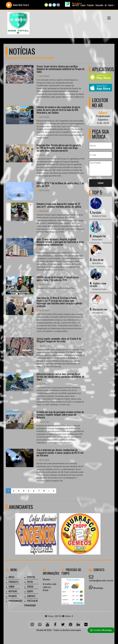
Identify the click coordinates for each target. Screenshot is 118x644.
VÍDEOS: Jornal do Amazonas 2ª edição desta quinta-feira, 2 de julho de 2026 (58, 279)
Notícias (13, 591)
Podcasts (13, 582)
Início (11, 577)
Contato (31, 596)
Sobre (12, 586)
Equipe (30, 591)
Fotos (30, 582)
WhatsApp (98, 588)
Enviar (101, 183)
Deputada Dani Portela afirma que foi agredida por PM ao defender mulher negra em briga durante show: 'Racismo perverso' (59, 148)
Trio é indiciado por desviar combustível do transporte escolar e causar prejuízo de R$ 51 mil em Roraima (60, 453)
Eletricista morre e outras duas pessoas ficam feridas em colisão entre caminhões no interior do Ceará (60, 377)
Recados (13, 596)
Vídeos (30, 586)
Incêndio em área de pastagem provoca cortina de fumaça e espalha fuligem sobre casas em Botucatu (60, 415)
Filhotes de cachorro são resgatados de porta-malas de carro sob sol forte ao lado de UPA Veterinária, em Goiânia (59, 110)
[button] (109, 18)
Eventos (31, 577)
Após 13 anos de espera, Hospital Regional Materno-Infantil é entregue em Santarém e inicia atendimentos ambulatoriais (60, 242)
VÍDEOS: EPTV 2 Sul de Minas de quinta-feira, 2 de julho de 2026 (60, 185)
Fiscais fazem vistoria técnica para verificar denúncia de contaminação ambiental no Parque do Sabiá (60, 69)
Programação (15, 601)
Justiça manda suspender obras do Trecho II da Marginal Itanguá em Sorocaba (59, 340)
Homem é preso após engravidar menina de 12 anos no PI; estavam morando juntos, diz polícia (59, 205)
